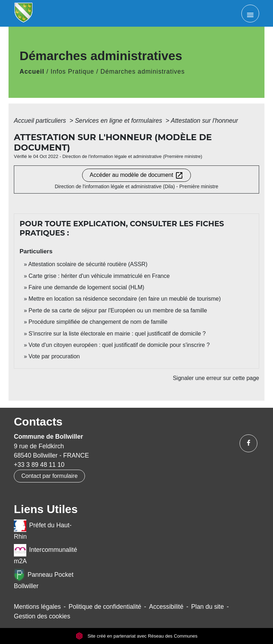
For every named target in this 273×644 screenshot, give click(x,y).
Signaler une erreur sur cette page (216, 378)
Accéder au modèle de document (136, 175)
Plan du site (208, 607)
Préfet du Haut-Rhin (43, 530)
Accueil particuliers (41, 121)
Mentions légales (37, 607)
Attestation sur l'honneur (204, 121)
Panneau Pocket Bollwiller (44, 579)
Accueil (32, 72)
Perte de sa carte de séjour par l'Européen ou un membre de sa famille (118, 310)
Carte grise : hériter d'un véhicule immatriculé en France (99, 276)
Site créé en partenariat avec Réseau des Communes (137, 636)
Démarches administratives (143, 72)
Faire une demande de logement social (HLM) (86, 287)
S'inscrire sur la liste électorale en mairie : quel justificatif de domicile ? (117, 334)
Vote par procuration (54, 356)
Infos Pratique (72, 72)
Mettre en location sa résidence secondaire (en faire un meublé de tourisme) (125, 299)
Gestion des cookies (42, 616)
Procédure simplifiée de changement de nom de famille (98, 322)
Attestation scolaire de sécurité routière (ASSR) (88, 264)
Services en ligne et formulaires (119, 121)
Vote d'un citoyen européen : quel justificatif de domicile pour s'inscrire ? (119, 345)
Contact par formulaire (49, 476)
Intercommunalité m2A (45, 554)
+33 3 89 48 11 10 (39, 465)
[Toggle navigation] (250, 14)
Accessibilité (166, 607)
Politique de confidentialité (105, 607)
